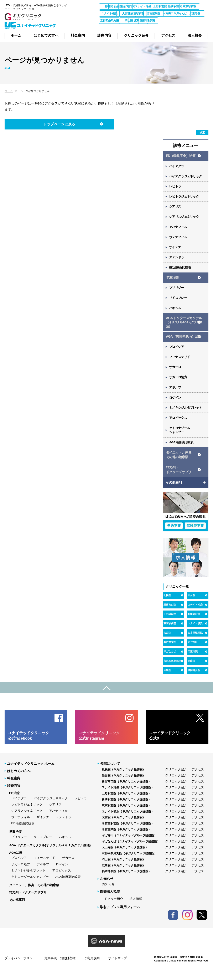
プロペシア (177, 355)
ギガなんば (154, 21)
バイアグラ (177, 169)
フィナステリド (180, 365)
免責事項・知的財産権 (60, 969)
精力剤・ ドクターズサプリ (178, 481)
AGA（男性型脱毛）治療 (183, 344)
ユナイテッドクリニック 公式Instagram (99, 747)
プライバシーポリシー (20, 969)
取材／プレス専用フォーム (120, 918)
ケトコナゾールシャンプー (30, 888)
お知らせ (108, 895)
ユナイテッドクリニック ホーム (31, 775)
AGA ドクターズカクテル (184, 330)
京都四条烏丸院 (198, 21)
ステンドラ (177, 263)
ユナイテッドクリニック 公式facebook (28, 747)
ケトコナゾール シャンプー (180, 440)
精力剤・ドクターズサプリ (28, 904)
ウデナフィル (178, 242)
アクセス (198, 780)
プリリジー (177, 294)
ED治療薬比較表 (180, 273)
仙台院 (132, 6)
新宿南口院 (154, 6)
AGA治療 (16, 864)
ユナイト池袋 (176, 6)
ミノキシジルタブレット (186, 417)
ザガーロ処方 (178, 386)
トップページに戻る (56, 127)
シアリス (175, 211)
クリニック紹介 (176, 780)
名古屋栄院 (110, 21)
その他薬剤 (17, 911)
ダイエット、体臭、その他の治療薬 (34, 896)
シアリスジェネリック (184, 221)
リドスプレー (178, 305)
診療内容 (14, 797)
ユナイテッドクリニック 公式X (170, 747)
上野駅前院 (198, 6)
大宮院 (176, 13)
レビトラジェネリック (184, 200)
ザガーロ (175, 376)
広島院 (132, 28)
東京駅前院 (132, 13)
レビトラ (175, 190)
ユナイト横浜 (154, 13)
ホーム (9, 94)
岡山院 (110, 28)
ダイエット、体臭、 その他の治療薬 (180, 465)
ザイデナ (175, 252)
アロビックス (178, 428)
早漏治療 (172, 283)
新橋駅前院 (110, 13)
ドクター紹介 (114, 910)
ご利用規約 (92, 969)
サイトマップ (118, 969)
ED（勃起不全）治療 (181, 159)
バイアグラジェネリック (186, 180)
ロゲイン (175, 407)
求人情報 (136, 910)
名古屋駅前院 (198, 13)
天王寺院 (176, 21)
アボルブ (175, 396)
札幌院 (110, 6)
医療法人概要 (110, 903)
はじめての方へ (19, 782)
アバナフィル (178, 232)
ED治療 (14, 804)
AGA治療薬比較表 (182, 453)
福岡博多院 (154, 28)
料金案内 (14, 789)
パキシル (175, 315)
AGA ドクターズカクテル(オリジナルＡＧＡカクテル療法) (50, 856)
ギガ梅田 (132, 21)
